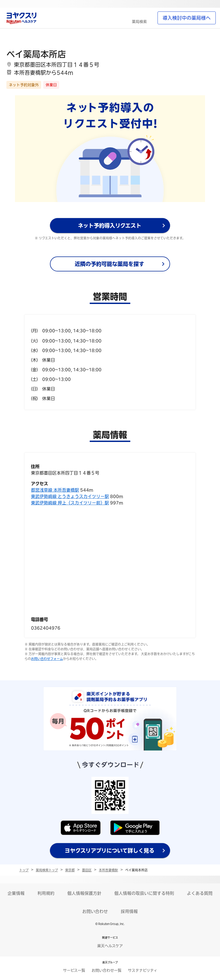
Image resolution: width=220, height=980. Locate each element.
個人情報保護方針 (84, 893)
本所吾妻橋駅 (108, 870)
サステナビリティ (143, 970)
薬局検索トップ (47, 870)
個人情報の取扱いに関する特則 (144, 893)
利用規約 (46, 893)
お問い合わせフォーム (47, 659)
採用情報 (129, 911)
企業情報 (16, 893)
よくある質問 (200, 893)
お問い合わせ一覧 (107, 970)
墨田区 (87, 870)
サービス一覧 (74, 970)
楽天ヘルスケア (110, 946)
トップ (24, 870)
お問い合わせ (95, 911)
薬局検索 (139, 22)
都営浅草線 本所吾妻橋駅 (55, 490)
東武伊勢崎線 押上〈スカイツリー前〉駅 (70, 503)
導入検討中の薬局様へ (187, 18)
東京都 (70, 870)
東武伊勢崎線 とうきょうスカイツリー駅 (70, 496)
